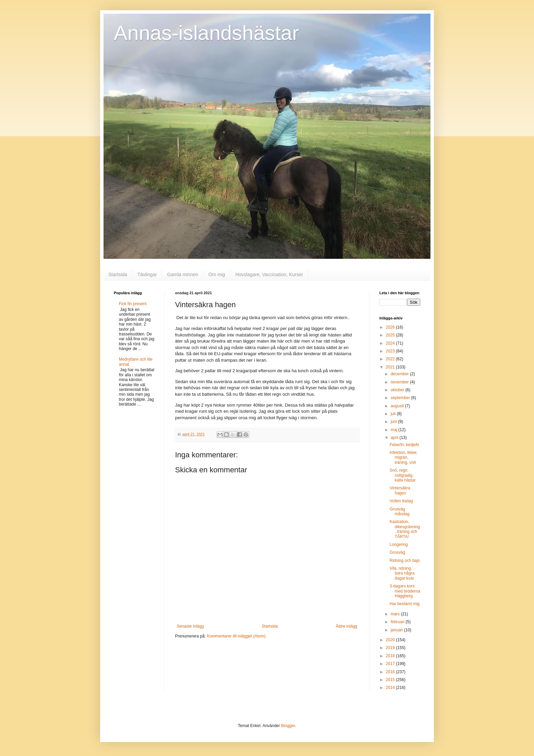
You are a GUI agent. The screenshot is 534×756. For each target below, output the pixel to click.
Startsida (118, 274)
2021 (391, 367)
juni (394, 422)
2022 (391, 359)
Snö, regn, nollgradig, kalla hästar (403, 475)
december (400, 374)
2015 (391, 680)
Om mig (217, 274)
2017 (391, 664)
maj (395, 430)
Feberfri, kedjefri (404, 445)
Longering (399, 545)
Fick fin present (133, 304)
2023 (391, 351)
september (401, 398)
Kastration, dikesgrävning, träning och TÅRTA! (405, 529)
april (395, 438)
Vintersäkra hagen (400, 490)
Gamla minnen (183, 274)
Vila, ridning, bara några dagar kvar (402, 573)
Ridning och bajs (405, 561)
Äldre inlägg (347, 626)
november (400, 382)
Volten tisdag (401, 501)
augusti (398, 406)
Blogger (288, 726)
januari (397, 630)
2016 (391, 672)
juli (394, 414)
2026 (391, 327)
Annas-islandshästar (206, 33)
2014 (391, 688)
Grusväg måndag (399, 511)
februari (398, 622)
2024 (391, 343)
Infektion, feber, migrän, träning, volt (404, 458)
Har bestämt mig (405, 604)
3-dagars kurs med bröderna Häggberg (405, 591)
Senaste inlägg (190, 626)
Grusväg (397, 552)
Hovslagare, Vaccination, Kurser (269, 274)
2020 (391, 640)
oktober (398, 390)
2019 (391, 648)
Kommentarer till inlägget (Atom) (236, 636)
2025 (391, 335)
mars (396, 614)
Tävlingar (147, 274)
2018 (391, 656)
